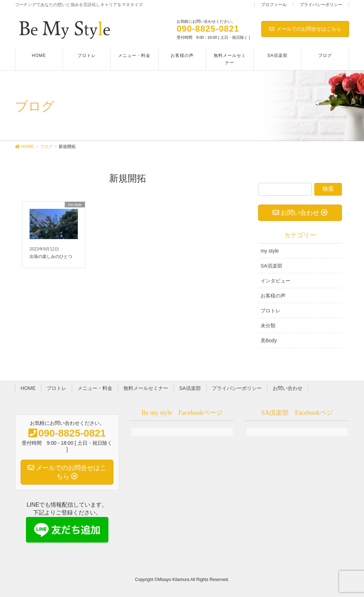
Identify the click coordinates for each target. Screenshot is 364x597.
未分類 (268, 326)
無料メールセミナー (146, 388)
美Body (269, 340)
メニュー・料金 (95, 388)
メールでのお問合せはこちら (305, 29)
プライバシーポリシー (321, 5)
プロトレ (271, 311)
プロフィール (274, 5)
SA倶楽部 (271, 266)
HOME (28, 388)
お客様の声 (273, 296)
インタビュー (275, 281)
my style (270, 251)
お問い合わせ (288, 388)
